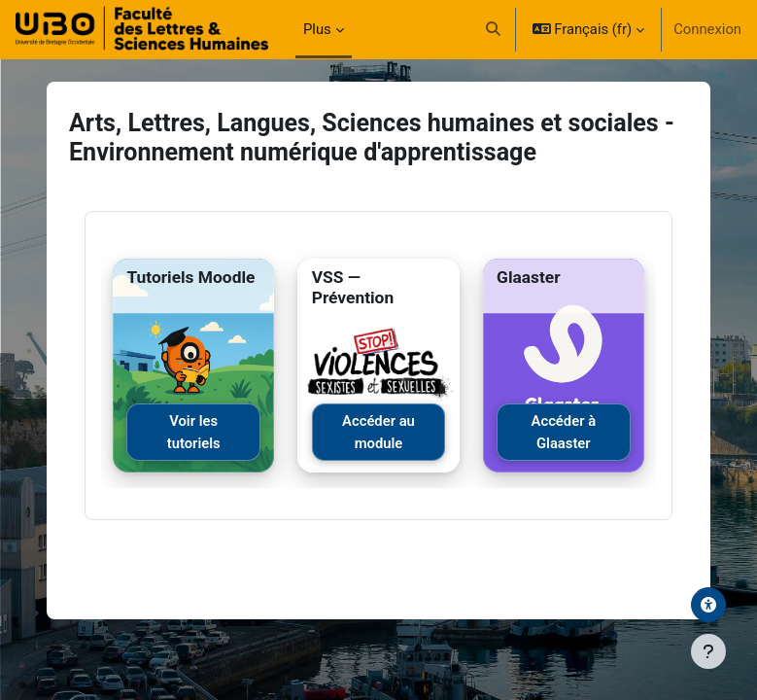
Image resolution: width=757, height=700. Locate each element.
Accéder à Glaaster (564, 432)
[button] (493, 29)
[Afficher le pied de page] (708, 651)
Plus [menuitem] (317, 29)
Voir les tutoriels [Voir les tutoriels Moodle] (194, 432)
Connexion (707, 29)
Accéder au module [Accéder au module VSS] (378, 432)
